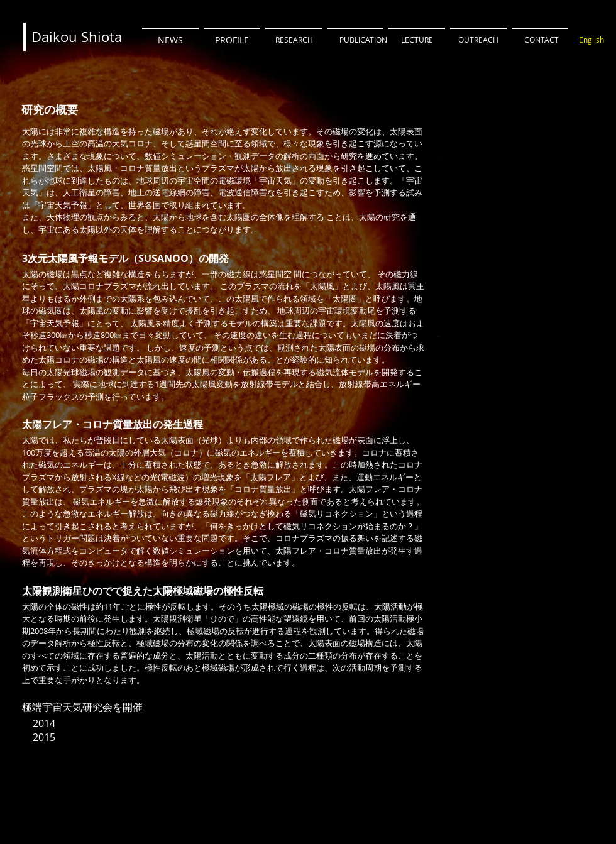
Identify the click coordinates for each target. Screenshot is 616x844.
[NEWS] (170, 40)
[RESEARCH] (294, 40)
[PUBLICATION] (363, 40)
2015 (44, 737)
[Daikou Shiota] (77, 37)
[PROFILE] (232, 40)
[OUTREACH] (478, 40)
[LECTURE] (417, 40)
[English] (591, 40)
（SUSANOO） (163, 258)
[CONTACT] (541, 40)
